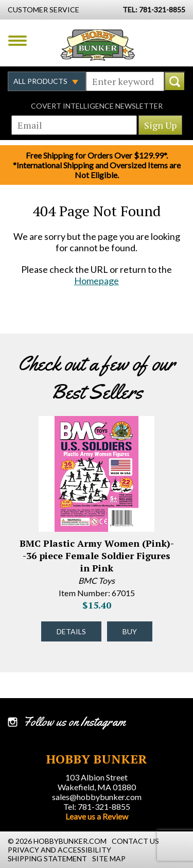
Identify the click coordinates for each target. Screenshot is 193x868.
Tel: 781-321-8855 (97, 806)
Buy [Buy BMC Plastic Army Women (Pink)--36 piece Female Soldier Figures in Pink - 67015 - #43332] (130, 631)
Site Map (109, 858)
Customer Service (43, 10)
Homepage (97, 281)
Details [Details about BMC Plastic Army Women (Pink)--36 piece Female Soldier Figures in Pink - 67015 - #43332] (71, 631)
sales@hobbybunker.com (97, 797)
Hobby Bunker (98, 45)
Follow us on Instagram (74, 722)
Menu (17, 41)
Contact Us (135, 841)
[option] (97, 536)
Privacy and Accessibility (59, 850)
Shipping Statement (47, 858)
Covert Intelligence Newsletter (97, 106)
